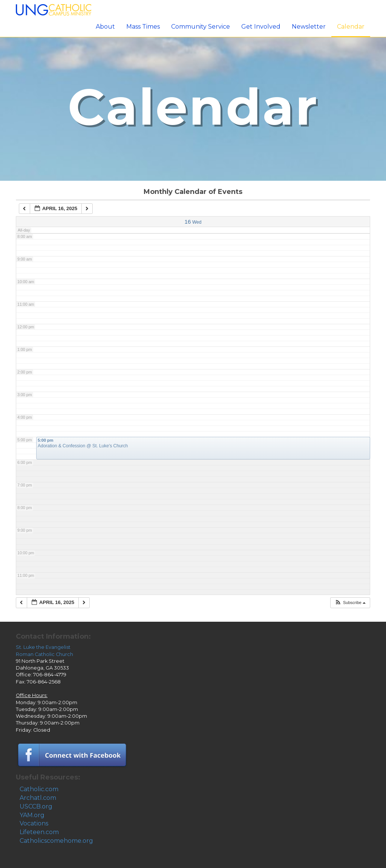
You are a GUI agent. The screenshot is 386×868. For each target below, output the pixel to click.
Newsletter (309, 27)
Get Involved (261, 27)
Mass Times (143, 27)
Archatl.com (38, 798)
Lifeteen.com (39, 832)
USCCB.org (36, 806)
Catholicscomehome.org (56, 841)
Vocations (34, 823)
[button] (350, 603)
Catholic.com (39, 789)
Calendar (351, 27)
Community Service (201, 27)
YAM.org (32, 815)
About (105, 27)
